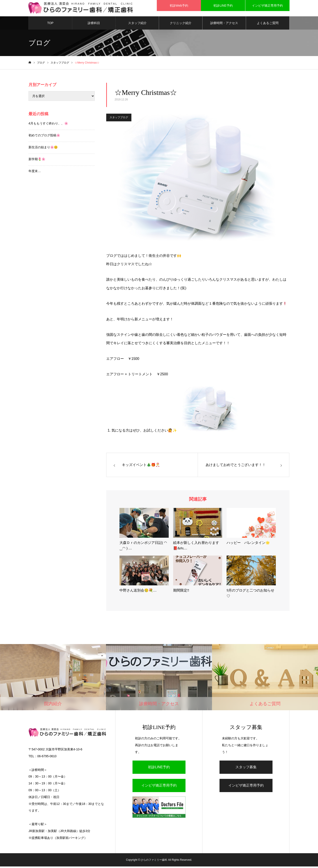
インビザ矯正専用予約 (159, 787)
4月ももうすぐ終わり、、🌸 (48, 125)
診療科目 (94, 24)
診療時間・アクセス (224, 24)
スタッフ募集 (246, 768)
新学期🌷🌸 (37, 160)
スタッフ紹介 (137, 24)
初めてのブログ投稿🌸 (44, 137)
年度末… (35, 172)
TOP (50, 24)
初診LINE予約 (159, 768)
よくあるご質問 (268, 24)
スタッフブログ (119, 119)
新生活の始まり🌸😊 (43, 148)
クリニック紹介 (181, 24)
